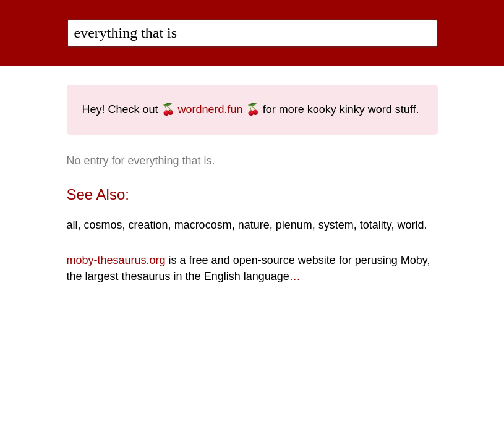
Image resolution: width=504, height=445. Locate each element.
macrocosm (203, 225)
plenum (294, 225)
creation (148, 225)
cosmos (103, 225)
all (72, 225)
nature (254, 225)
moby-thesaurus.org (116, 260)
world (411, 225)
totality (376, 225)
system (336, 225)
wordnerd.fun (212, 109)
